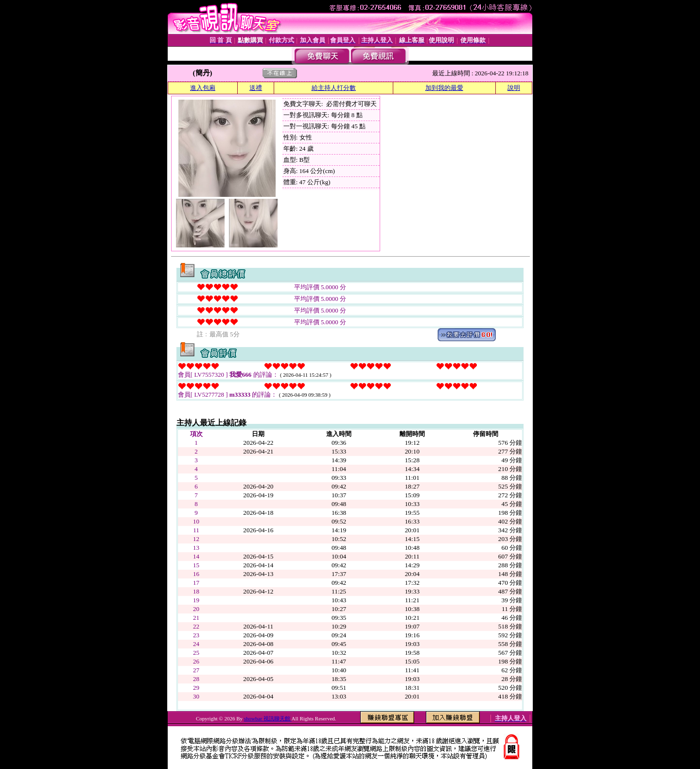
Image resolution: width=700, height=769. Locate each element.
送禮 (256, 88)
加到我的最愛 (444, 88)
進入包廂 (203, 88)
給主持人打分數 (334, 88)
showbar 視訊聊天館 (268, 718)
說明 (514, 88)
